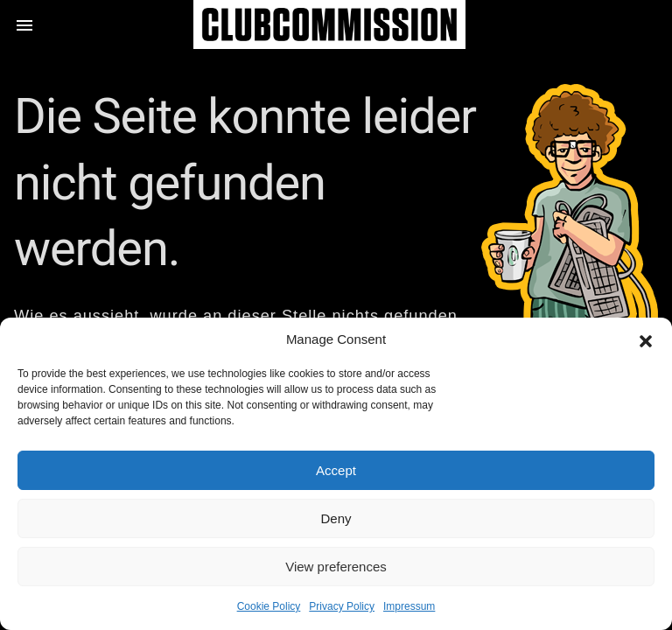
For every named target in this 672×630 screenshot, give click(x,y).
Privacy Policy (342, 606)
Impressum (409, 606)
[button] (646, 339)
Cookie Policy (269, 606)
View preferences (336, 567)
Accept (336, 470)
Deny (336, 518)
